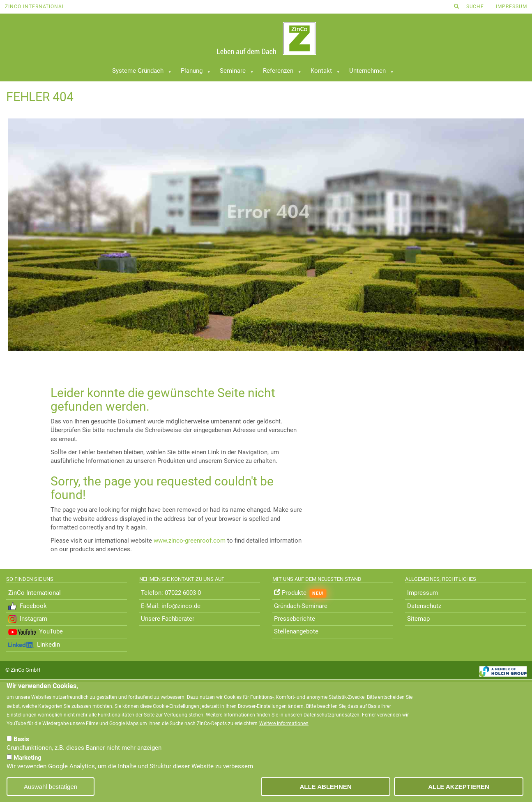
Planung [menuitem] (193, 73)
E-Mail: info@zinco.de (171, 606)
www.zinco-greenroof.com (190, 541)
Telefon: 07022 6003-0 (171, 593)
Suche (469, 6)
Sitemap (418, 619)
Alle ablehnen (325, 787)
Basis (21, 739)
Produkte (300, 593)
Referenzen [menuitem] (279, 73)
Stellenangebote (297, 631)
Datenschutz (424, 606)
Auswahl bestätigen (51, 787)
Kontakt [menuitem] (322, 73)
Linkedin (34, 645)
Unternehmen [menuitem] (368, 73)
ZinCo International (35, 7)
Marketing (28, 758)
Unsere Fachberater (168, 619)
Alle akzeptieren (459, 787)
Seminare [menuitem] (234, 73)
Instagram (28, 619)
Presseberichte (295, 619)
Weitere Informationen (284, 723)
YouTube (36, 631)
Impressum (511, 7)
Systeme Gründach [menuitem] (139, 73)
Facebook (28, 606)
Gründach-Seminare (301, 606)
